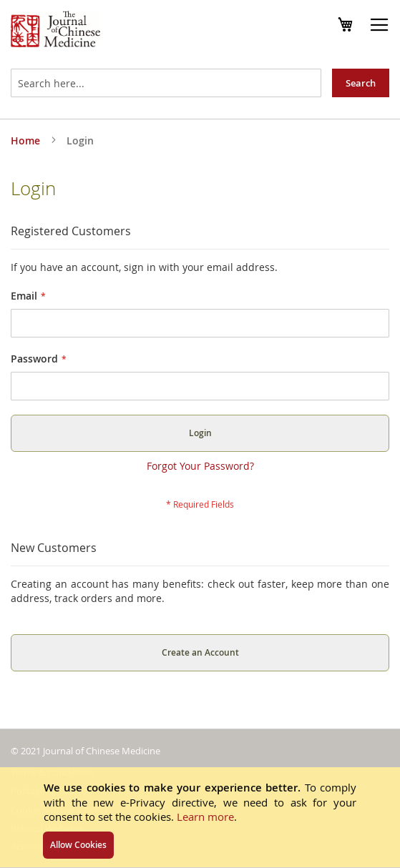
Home (27, 140)
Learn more (205, 817)
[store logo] (55, 31)
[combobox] (166, 83)
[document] (200, 817)
